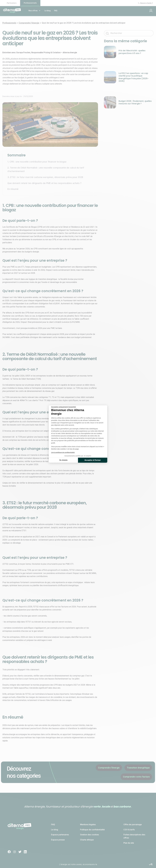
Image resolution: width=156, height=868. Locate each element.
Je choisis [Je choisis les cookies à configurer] (63, 460)
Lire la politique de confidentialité (63, 452)
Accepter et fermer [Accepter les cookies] (93, 460)
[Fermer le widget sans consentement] (63, 407)
